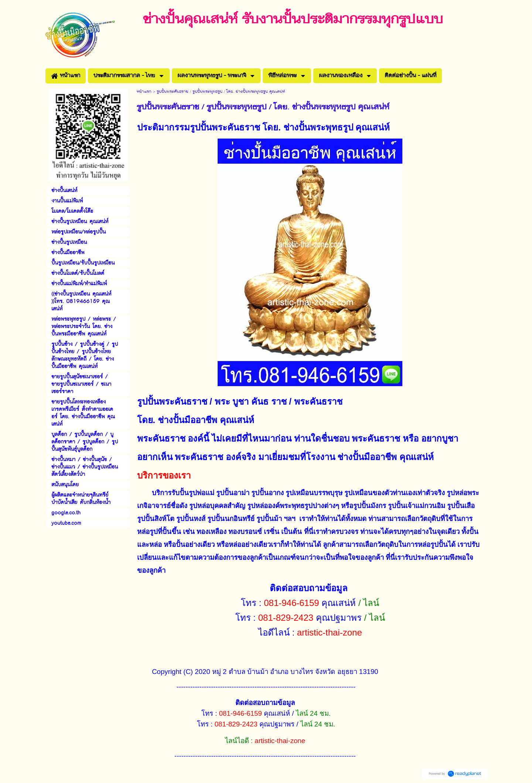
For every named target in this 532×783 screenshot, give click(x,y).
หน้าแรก (144, 92)
